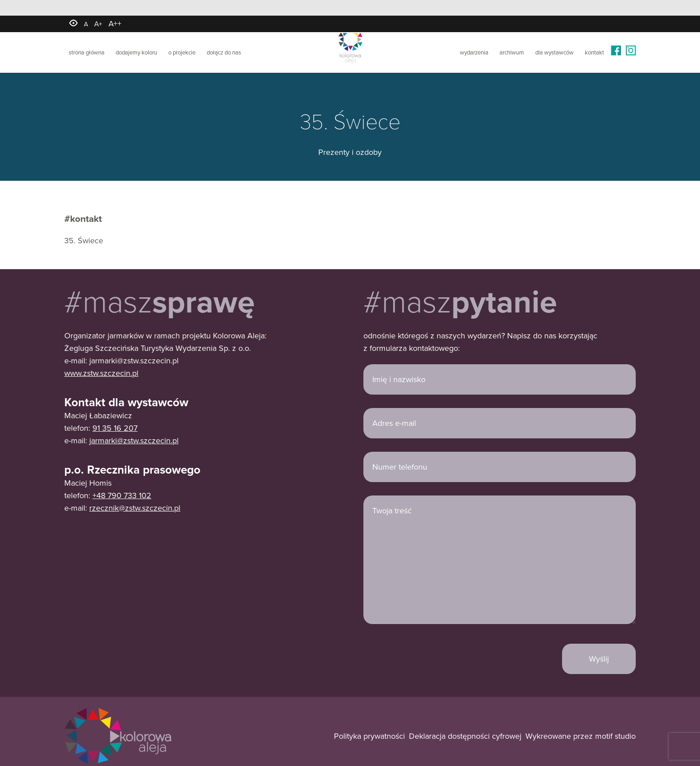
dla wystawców (554, 52)
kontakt (594, 52)
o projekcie (182, 52)
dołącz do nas (224, 52)
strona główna (87, 52)
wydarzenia (474, 52)
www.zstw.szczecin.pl (101, 373)
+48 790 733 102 (122, 495)
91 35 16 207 (115, 428)
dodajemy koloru (136, 52)
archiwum (512, 52)
